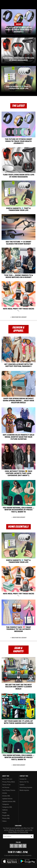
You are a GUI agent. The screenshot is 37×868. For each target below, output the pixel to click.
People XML (6, 816)
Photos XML (6, 818)
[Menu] (3, 3)
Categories (6, 804)
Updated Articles (7, 799)
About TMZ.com (7, 779)
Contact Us (23, 779)
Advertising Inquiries (26, 787)
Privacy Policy (13, 832)
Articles (5, 793)
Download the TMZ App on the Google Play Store (28, 861)
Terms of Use (6, 785)
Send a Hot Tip (24, 782)
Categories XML (7, 807)
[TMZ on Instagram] (24, 846)
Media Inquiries (24, 790)
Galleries (5, 810)
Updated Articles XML (9, 801)
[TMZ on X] (16, 846)
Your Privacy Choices (9, 790)
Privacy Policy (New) (9, 782)
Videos (4, 821)
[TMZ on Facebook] (12, 846)
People (4, 813)
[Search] (34, 3)
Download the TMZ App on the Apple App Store (10, 861)
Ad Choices (6, 787)
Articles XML (6, 796)
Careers (22, 785)
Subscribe (32, 836)
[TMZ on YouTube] (20, 846)
